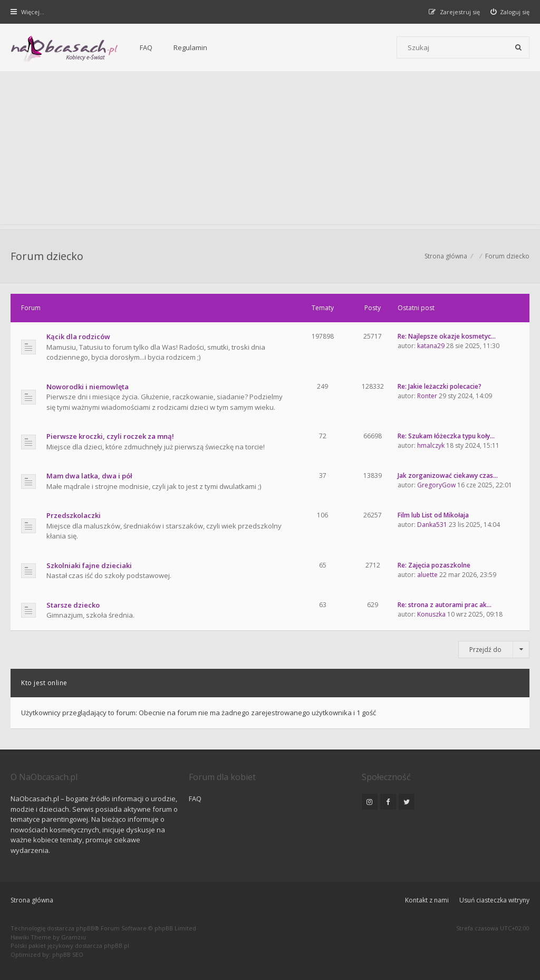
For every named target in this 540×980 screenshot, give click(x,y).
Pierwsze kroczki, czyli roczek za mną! (110, 436)
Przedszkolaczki (74, 515)
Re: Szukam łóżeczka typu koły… (446, 436)
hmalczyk (431, 445)
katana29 (431, 346)
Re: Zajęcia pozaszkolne (434, 565)
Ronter (427, 396)
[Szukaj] (518, 47)
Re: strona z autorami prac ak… (445, 605)
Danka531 (432, 525)
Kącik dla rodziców (78, 337)
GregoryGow (436, 485)
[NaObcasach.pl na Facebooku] (388, 802)
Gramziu (74, 937)
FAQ (146, 47)
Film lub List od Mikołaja (433, 515)
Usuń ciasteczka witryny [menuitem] (494, 900)
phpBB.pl (117, 945)
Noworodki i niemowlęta (88, 387)
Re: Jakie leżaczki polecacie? (440, 386)
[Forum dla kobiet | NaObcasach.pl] (65, 48)
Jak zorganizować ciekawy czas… (448, 475)
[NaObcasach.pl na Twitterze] (407, 802)
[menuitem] (510, 12)
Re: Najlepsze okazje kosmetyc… (447, 336)
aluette (427, 575)
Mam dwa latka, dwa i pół (89, 476)
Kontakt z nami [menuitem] (427, 900)
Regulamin (190, 47)
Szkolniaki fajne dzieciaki (89, 565)
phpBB (85, 928)
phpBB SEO (68, 954)
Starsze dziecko (73, 605)
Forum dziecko (47, 256)
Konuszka (431, 614)
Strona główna (32, 900)
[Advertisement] (270, 150)
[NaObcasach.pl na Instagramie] (370, 802)
